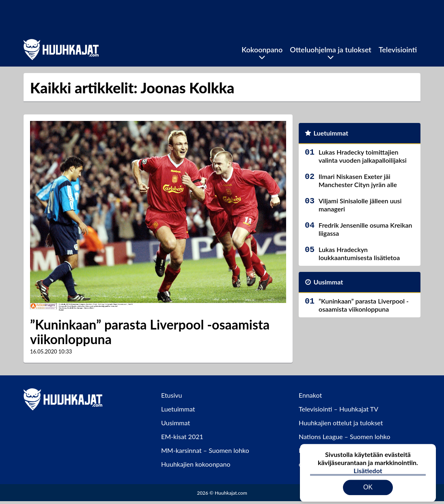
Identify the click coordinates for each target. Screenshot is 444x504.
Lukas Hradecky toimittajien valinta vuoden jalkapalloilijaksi (363, 156)
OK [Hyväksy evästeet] (368, 481)
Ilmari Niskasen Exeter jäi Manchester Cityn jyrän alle (358, 180)
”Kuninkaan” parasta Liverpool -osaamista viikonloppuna (150, 332)
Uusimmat (329, 282)
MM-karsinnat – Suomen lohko (205, 450)
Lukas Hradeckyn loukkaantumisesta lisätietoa (359, 253)
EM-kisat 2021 (182, 436)
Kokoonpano (262, 50)
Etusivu (172, 395)
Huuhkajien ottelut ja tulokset (341, 423)
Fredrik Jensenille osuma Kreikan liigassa (365, 229)
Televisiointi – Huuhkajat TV (338, 409)
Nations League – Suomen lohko (345, 436)
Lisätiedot (368, 465)
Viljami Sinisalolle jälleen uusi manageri (360, 205)
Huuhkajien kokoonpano (196, 464)
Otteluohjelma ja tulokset (331, 50)
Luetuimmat (331, 133)
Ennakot (310, 395)
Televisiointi (398, 50)
